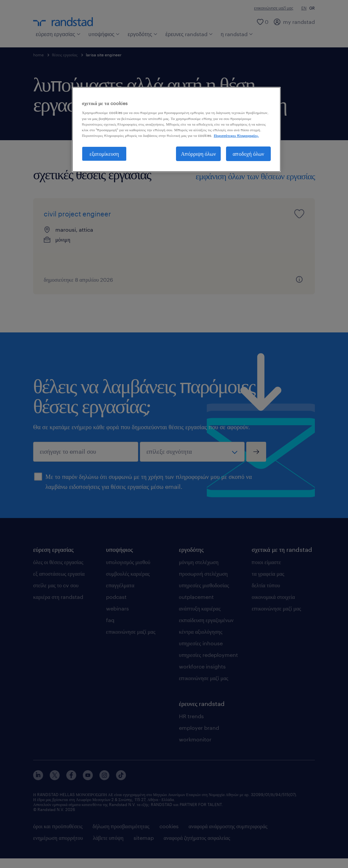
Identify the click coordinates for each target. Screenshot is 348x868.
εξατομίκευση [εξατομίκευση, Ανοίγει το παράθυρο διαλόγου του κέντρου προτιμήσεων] (104, 154)
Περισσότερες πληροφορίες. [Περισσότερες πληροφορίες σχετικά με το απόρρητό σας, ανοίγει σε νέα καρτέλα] (236, 135)
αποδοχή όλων (248, 154)
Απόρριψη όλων (199, 154)
